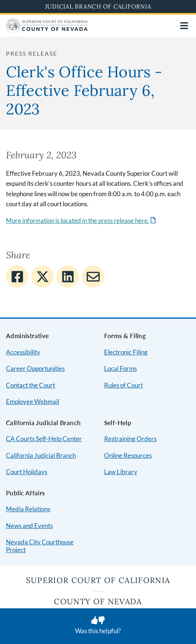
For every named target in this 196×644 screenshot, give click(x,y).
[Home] (47, 30)
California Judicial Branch (41, 455)
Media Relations (28, 509)
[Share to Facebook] (17, 276)
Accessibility (23, 352)
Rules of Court (123, 385)
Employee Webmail (33, 402)
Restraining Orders (130, 439)
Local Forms (121, 368)
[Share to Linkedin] (68, 276)
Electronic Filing (126, 352)
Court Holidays (27, 472)
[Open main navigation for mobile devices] (184, 26)
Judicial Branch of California (98, 6)
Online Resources (128, 455)
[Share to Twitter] (42, 276)
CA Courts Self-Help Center (44, 439)
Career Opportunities (35, 368)
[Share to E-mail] (93, 276)
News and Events (29, 526)
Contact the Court (30, 385)
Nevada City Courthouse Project (40, 546)
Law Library (121, 472)
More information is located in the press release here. (78, 221)
